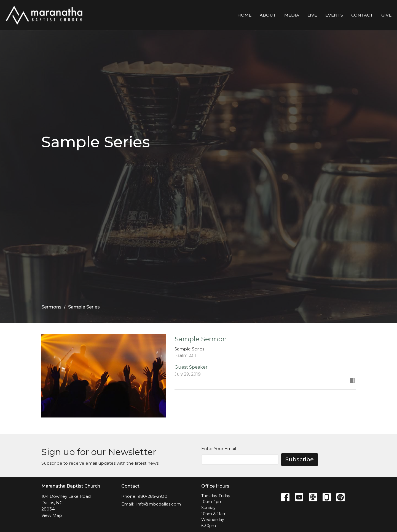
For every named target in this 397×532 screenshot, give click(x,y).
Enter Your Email (219, 449)
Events (334, 15)
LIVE (312, 15)
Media (292, 15)
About (268, 15)
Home (244, 15)
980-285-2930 (152, 496)
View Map (52, 515)
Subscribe (300, 459)
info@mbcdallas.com (159, 504)
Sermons (51, 307)
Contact (362, 15)
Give (386, 15)
